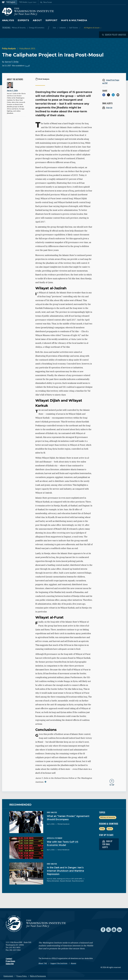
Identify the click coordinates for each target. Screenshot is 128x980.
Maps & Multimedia (74, 20)
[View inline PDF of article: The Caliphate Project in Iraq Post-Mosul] (112, 81)
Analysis (8, 20)
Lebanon (63, 28)
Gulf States (74, 28)
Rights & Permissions (38, 976)
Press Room (10, 961)
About (37, 20)
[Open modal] (114, 35)
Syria (110, 829)
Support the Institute (59, 963)
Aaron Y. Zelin (12, 62)
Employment (9, 976)
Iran (55, 28)
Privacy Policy (22, 976)
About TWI (43, 963)
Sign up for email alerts (107, 844)
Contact (9, 959)
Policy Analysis (9, 49)
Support (52, 20)
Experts (23, 20)
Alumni (73, 963)
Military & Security (19, 28)
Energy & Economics (37, 28)
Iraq (102, 829)
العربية (27, 66)
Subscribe (10, 964)
